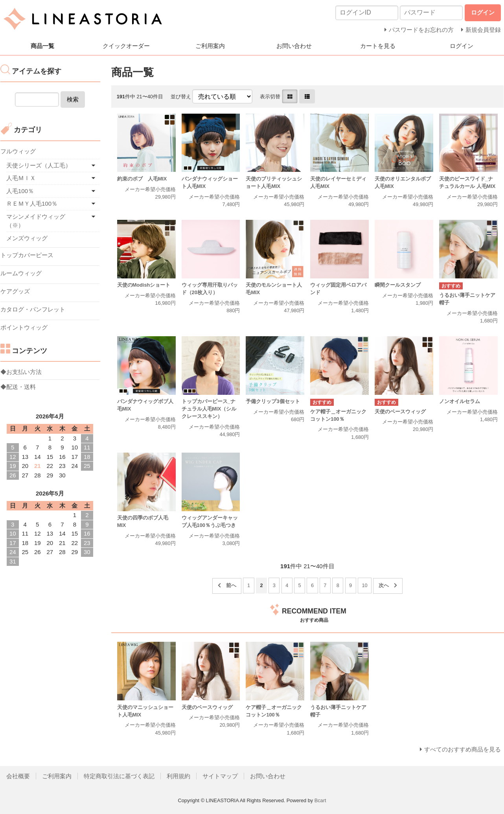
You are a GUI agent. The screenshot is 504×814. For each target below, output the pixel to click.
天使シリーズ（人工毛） (39, 165)
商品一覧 (42, 46)
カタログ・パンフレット (33, 309)
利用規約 (178, 776)
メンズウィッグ (27, 238)
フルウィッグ (18, 151)
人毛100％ (20, 191)
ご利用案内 (210, 46)
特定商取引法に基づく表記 (119, 776)
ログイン (462, 46)
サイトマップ (220, 776)
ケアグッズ (15, 291)
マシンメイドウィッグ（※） (36, 221)
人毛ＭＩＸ (21, 178)
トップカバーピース (27, 255)
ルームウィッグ (21, 273)
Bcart (320, 800)
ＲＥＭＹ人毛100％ (32, 203)
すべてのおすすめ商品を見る (463, 749)
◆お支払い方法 (21, 372)
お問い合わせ (294, 46)
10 (365, 585)
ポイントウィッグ (24, 327)
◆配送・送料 (18, 387)
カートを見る (378, 46)
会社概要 (18, 776)
